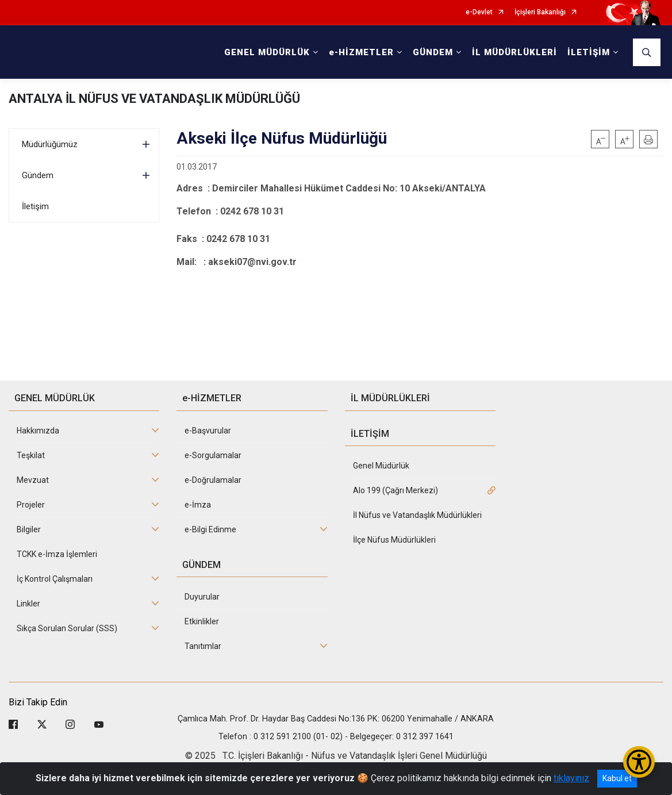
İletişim (35, 206)
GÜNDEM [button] (433, 52)
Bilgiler (29, 529)
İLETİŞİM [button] (589, 52)
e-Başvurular (208, 431)
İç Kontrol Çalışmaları (55, 579)
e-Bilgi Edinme (210, 529)
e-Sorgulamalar (213, 455)
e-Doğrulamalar (213, 480)
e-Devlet (479, 12)
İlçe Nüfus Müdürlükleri (394, 540)
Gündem (38, 175)
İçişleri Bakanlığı (540, 12)
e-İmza (198, 505)
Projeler (31, 505)
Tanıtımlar (203, 646)
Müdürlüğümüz (50, 144)
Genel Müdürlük (381, 466)
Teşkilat (31, 455)
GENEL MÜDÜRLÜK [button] (267, 52)
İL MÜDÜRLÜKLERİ (514, 52)
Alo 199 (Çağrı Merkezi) (395, 490)
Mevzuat (33, 480)
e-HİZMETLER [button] (361, 52)
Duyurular (202, 597)
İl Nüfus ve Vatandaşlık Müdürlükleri (417, 515)
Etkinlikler (202, 621)
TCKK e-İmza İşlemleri (57, 554)
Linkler (28, 604)
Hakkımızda (38, 431)
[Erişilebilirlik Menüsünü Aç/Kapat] (639, 762)
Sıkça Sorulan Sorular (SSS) (67, 628)
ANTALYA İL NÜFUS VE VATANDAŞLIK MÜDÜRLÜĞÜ (154, 99)
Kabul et (617, 778)
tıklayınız (571, 778)
